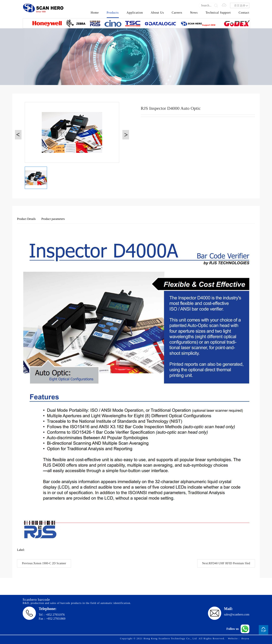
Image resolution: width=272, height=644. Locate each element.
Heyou (245, 639)
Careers (177, 13)
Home (95, 13)
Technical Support (218, 13)
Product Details (26, 219)
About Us (157, 13)
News (194, 13)
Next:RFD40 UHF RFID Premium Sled (226, 563)
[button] (18, 135)
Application (135, 13)
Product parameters (53, 219)
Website (233, 639)
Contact (244, 13)
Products (113, 13)
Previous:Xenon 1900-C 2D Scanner (44, 563)
